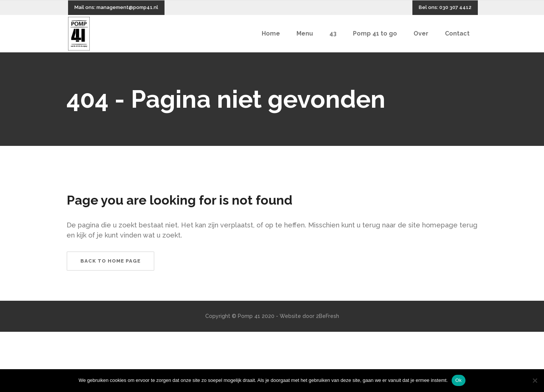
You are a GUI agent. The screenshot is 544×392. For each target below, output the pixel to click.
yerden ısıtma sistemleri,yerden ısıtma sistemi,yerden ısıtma (114, 336)
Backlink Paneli (19, 336)
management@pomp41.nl (127, 7)
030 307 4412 (455, 7)
